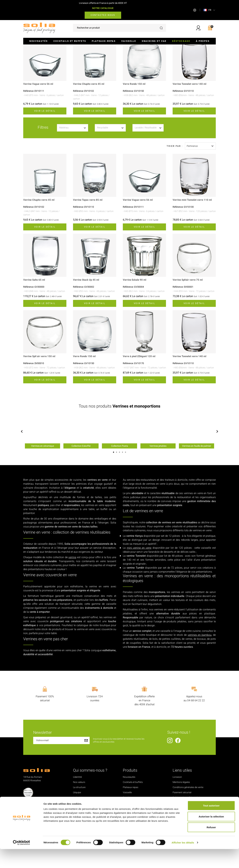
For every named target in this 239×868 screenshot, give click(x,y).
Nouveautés (39, 41)
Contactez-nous (103, 15)
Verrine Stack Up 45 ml (87, 325)
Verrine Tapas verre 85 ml (89, 245)
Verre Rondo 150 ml (135, 129)
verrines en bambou (200, 679)
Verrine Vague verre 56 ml (39, 129)
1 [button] (114, 497)
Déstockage (181, 41)
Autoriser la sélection (211, 835)
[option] (42, 476)
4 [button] (122, 497)
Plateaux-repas (104, 41)
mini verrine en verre (139, 592)
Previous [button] (22, 476)
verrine (72, 602)
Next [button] (217, 476)
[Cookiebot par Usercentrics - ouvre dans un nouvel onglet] (21, 862)
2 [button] (117, 497)
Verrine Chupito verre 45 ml (90, 129)
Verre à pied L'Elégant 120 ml (140, 401)
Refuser (211, 846)
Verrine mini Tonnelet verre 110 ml (193, 245)
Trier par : (175, 191)
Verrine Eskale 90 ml (135, 325)
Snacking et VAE (154, 41)
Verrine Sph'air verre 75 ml (189, 325)
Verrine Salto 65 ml (35, 325)
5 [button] (125, 497)
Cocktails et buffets (70, 41)
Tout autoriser (211, 824)
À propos (203, 41)
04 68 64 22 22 (196, 745)
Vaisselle (129, 41)
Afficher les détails (183, 861)
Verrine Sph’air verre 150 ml (40, 401)
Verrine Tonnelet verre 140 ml (191, 129)
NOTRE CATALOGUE (103, 8)
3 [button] (119, 497)
